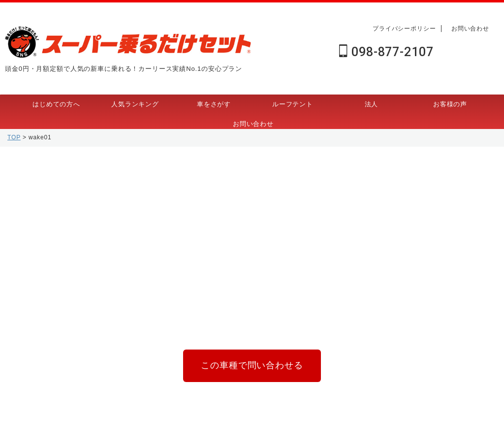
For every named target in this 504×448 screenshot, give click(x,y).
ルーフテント (293, 104)
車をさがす (214, 104)
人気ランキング (135, 104)
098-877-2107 (386, 52)
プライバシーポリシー (404, 29)
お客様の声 (450, 104)
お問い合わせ (470, 29)
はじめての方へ (56, 104)
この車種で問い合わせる (252, 364)
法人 (372, 104)
